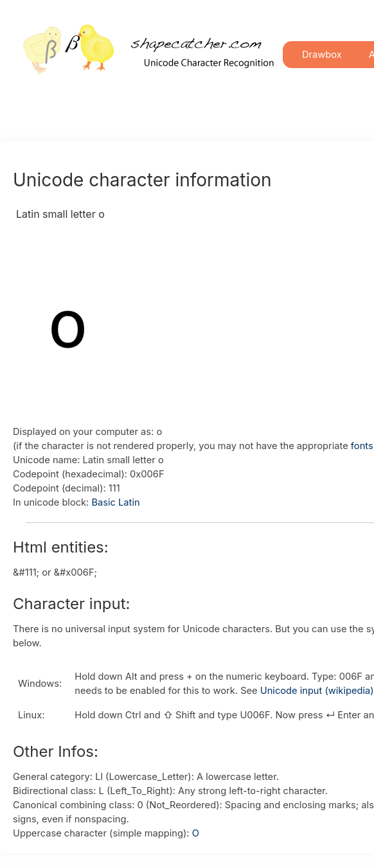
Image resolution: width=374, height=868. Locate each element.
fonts (362, 446)
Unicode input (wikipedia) (317, 691)
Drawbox (322, 55)
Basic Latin (115, 502)
